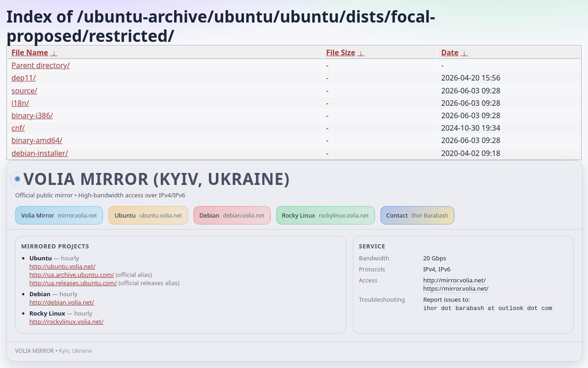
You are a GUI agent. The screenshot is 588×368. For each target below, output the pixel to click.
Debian (232, 215)
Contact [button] (417, 215)
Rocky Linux (325, 215)
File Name (30, 52)
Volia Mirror (59, 215)
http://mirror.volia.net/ (454, 280)
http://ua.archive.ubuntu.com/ (72, 275)
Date (450, 52)
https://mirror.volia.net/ (456, 288)
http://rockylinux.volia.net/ (66, 322)
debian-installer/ (40, 153)
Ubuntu (148, 215)
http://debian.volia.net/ (62, 302)
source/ (24, 91)
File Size (341, 52)
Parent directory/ (41, 65)
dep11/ (24, 78)
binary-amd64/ (37, 140)
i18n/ (20, 103)
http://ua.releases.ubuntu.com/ (73, 283)
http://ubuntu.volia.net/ (62, 266)
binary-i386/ (32, 115)
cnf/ (18, 128)
